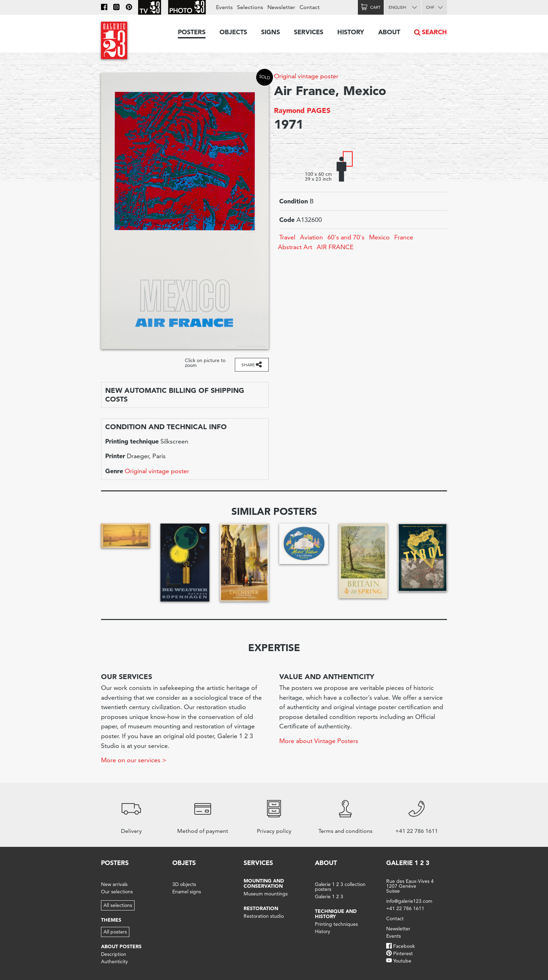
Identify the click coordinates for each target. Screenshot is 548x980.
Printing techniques (336, 924)
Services (309, 32)
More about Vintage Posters (319, 741)
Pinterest (403, 953)
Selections (250, 7)
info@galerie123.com (409, 901)
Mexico (379, 237)
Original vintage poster (306, 76)
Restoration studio (264, 916)
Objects (233, 32)
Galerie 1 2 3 (329, 896)
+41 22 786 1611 (405, 908)
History (351, 32)
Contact (310, 7)
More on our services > (134, 760)
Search (434, 32)
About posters (121, 946)
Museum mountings (266, 894)
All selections (118, 905)
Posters (192, 32)
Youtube (402, 961)
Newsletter (281, 7)
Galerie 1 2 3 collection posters (340, 887)
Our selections (117, 892)
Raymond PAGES (302, 110)
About (389, 32)
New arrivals (114, 884)
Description (114, 954)
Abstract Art (295, 247)
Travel (287, 237)
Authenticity (114, 961)
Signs (271, 32)
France (404, 237)
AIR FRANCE (335, 247)
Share (248, 365)
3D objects (184, 884)
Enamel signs (187, 892)
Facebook (404, 946)
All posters (115, 932)
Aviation (311, 237)
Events (224, 7)
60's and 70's (346, 237)
